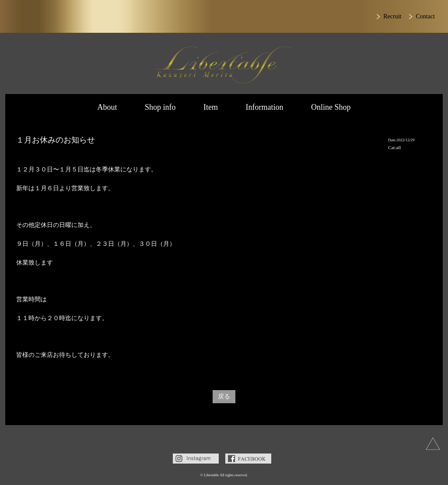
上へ (433, 444)
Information (265, 107)
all (398, 147)
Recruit (392, 16)
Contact (425, 16)
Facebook (248, 459)
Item (211, 107)
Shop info (160, 107)
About (107, 107)
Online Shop (331, 107)
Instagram (196, 459)
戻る (224, 396)
